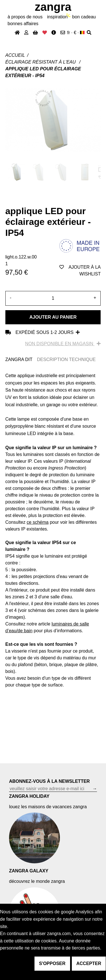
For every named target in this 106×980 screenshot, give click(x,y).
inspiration (57, 17)
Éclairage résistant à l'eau (41, 62)
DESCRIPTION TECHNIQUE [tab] (66, 359)
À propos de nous (25, 17)
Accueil (15, 55)
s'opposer (52, 963)
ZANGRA (53, 7)
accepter (89, 963)
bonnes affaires (23, 24)
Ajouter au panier (53, 317)
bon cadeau (84, 17)
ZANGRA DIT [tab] (19, 359)
